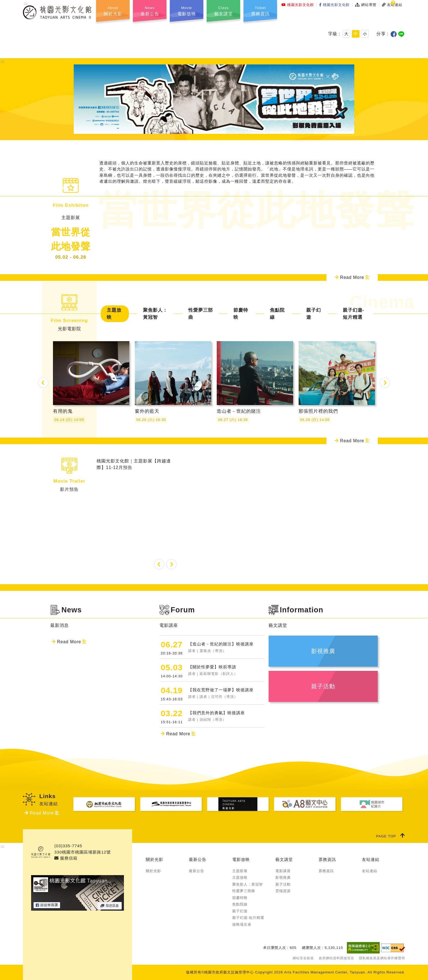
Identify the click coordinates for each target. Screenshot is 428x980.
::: (26, 3)
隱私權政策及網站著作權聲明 (382, 958)
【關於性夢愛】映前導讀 (226, 670)
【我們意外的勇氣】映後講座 (226, 716)
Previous (43, 383)
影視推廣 (283, 877)
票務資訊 (327, 859)
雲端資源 (283, 891)
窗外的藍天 (173, 373)
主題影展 (240, 871)
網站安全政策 (303, 958)
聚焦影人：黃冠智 (155, 314)
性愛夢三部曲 (201, 314)
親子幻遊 (314, 314)
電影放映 (241, 859)
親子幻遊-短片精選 (354, 314)
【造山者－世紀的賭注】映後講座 (226, 647)
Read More (352, 277)
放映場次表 (242, 924)
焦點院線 (277, 314)
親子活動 (283, 884)
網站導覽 (366, 5)
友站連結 (371, 859)
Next (385, 383)
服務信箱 (66, 858)
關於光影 (154, 859)
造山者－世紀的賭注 (255, 373)
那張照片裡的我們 (337, 373)
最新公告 (198, 859)
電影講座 (283, 871)
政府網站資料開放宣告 (337, 958)
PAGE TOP (391, 836)
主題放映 (114, 314)
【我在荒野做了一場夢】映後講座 (226, 693)
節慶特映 (241, 314)
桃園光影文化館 (298, 5)
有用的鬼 (91, 373)
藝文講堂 (284, 859)
